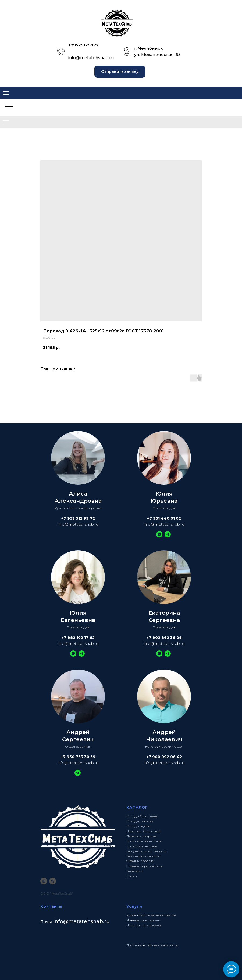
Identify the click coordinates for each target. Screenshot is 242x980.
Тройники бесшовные (144, 841)
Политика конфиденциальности (152, 945)
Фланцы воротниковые (145, 866)
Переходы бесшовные (144, 831)
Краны (132, 876)
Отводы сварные (140, 821)
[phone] (53, 881)
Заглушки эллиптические (147, 851)
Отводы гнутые (138, 826)
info (58, 921)
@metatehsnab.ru (86, 921)
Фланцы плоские (140, 861)
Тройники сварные (142, 846)
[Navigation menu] (6, 93)
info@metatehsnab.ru (91, 58)
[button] (120, 72)
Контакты (51, 906)
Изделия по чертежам (144, 925)
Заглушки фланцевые (143, 856)
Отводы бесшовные (142, 816)
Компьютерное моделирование (151, 915)
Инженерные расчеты (143, 920)
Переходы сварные (141, 836)
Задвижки (134, 871)
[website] (44, 881)
